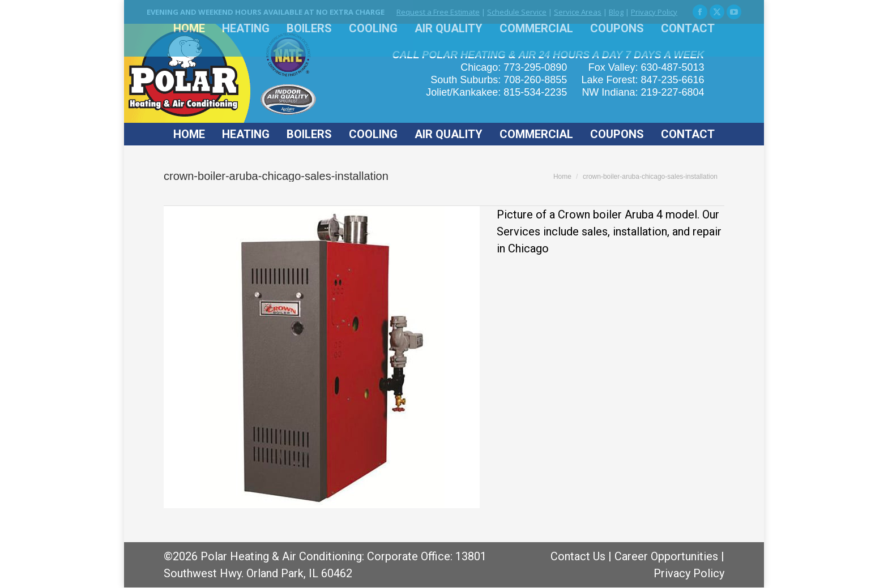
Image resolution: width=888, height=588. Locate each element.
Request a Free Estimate (438, 12)
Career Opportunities (666, 556)
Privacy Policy (654, 12)
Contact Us (578, 556)
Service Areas (578, 12)
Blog (616, 12)
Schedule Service (517, 12)
